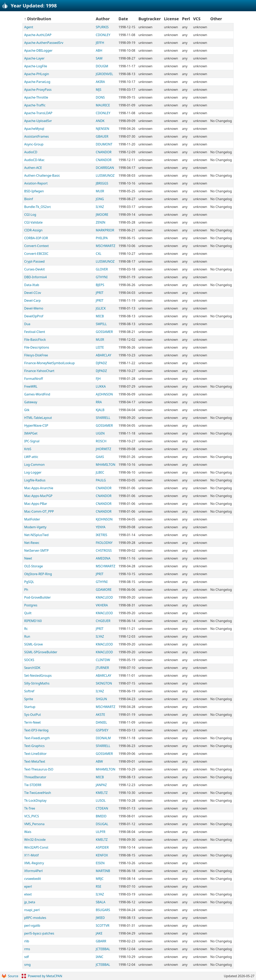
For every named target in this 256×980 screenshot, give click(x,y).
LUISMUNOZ (105, 175)
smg (27, 965)
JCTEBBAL (103, 949)
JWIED (100, 918)
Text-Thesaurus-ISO (39, 769)
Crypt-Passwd (34, 261)
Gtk (27, 410)
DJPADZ (101, 363)
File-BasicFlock (35, 340)
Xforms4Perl (33, 871)
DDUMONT (104, 144)
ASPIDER (102, 847)
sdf (26, 957)
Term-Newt (32, 722)
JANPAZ (101, 785)
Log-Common (34, 465)
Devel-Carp (32, 300)
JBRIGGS (102, 183)
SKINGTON (104, 683)
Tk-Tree (30, 808)
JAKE (99, 933)
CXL (99, 254)
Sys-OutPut (32, 715)
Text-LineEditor (35, 754)
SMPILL (101, 324)
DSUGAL (102, 824)
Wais (28, 832)
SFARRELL (103, 418)
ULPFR (101, 832)
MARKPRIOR (105, 230)
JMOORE (102, 215)
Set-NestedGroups (38, 676)
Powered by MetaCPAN (42, 976)
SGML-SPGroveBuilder (41, 652)
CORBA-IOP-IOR (36, 238)
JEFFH (100, 43)
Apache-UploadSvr (38, 121)
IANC (100, 957)
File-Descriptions (37, 347)
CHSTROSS (104, 550)
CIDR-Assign (33, 230)
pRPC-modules (35, 918)
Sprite (29, 699)
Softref (29, 691)
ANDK (100, 121)
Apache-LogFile (36, 66)
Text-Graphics (34, 746)
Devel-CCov (33, 293)
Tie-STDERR (33, 785)
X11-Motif (31, 855)
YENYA (101, 527)
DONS (100, 97)
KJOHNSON (104, 519)
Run (27, 636)
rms (27, 949)
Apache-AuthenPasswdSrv (44, 43)
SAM (99, 58)
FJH (98, 379)
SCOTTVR (103, 926)
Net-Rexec (32, 543)
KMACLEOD (104, 597)
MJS (99, 90)
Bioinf (29, 199)
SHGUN (101, 699)
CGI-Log (30, 215)
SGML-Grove (33, 644)
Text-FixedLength (37, 738)
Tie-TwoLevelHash (38, 793)
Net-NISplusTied (36, 535)
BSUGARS (103, 910)
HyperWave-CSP (36, 425)
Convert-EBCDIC (36, 254)
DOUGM (102, 66)
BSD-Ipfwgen (34, 191)
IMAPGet (31, 433)
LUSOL (101, 801)
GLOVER (102, 269)
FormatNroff (33, 379)
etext (28, 894)
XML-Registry (34, 863)
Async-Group (34, 144)
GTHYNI (102, 277)
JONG (100, 199)
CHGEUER (103, 621)
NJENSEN (102, 129)
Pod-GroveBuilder (37, 597)
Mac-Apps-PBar (36, 504)
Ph (26, 590)
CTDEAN (102, 808)
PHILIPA (102, 238)
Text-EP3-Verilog (36, 730)
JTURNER (102, 668)
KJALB (100, 410)
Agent (29, 27)
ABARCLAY (104, 355)
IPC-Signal (32, 441)
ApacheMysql (34, 129)
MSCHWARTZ (106, 246)
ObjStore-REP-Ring (38, 574)
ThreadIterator (35, 777)
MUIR (100, 191)
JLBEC (100, 472)
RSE (99, 886)
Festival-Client (35, 332)
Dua (27, 324)
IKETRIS (101, 535)
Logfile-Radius (35, 480)
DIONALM (103, 738)
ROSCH (101, 441)
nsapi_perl (32, 910)
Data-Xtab (32, 285)
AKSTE (100, 715)
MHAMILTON (106, 465)
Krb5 (28, 449)
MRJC (100, 879)
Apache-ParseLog (37, 82)
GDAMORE (104, 590)
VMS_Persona (34, 824)
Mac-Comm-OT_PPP (39, 511)
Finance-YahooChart (39, 371)
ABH (99, 50)
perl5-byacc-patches (39, 933)
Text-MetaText (35, 761)
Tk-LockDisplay (35, 801)
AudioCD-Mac (34, 160)
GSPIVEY (102, 730)
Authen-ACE (33, 168)
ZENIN (101, 222)
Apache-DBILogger (38, 50)
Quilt (28, 613)
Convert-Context (36, 246)
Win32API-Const (36, 847)
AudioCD (31, 152)
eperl (28, 886)
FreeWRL (31, 386)
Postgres (31, 605)
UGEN (100, 433)
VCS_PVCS (31, 816)
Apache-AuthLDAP (38, 35)
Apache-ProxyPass (38, 90)
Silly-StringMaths (37, 683)
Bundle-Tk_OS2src (38, 207)
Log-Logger (33, 472)
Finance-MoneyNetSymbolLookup (49, 363)
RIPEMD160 (33, 621)
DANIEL (101, 722)
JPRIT (100, 293)
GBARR (101, 941)
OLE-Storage (33, 566)
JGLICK (101, 308)
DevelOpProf (34, 316)
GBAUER (102, 136)
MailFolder (32, 519)
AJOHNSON (104, 394)
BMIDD (101, 816)
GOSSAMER (104, 332)
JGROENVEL (104, 74)
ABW (99, 761)
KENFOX (102, 855)
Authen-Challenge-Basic (42, 175)
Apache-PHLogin (37, 74)
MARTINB (103, 871)
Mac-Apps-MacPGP (38, 496)
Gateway (31, 402)
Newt (28, 558)
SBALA (101, 902)
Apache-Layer (34, 58)
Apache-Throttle (36, 97)
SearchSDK (32, 668)
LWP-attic (31, 457)
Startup (30, 707)
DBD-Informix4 (35, 277)
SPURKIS (102, 27)
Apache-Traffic (35, 105)
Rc (26, 629)
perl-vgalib (32, 926)
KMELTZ (102, 793)
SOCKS (29, 660)
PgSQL (29, 582)
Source (10, 976)
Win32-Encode (35, 840)
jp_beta (30, 902)
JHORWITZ (103, 449)
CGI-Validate (33, 222)
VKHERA (102, 605)
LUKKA (101, 386)
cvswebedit (33, 879)
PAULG (101, 480)
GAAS (100, 457)
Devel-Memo (34, 308)
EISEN (100, 863)
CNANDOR (104, 152)
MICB (100, 316)
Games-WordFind (37, 394)
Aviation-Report (36, 183)
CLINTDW (103, 660)
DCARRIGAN (105, 168)
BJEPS (100, 285)
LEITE (100, 347)
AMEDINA (103, 558)
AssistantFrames (36, 136)
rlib (27, 941)
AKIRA (100, 82)
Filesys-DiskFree (36, 355)
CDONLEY (103, 35)
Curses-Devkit (34, 269)
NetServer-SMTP (36, 550)
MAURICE (103, 105)
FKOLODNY (104, 543)
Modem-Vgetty (35, 527)
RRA (99, 402)
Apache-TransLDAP (38, 113)
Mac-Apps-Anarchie (39, 488)
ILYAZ (100, 207)
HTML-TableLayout (38, 418)
